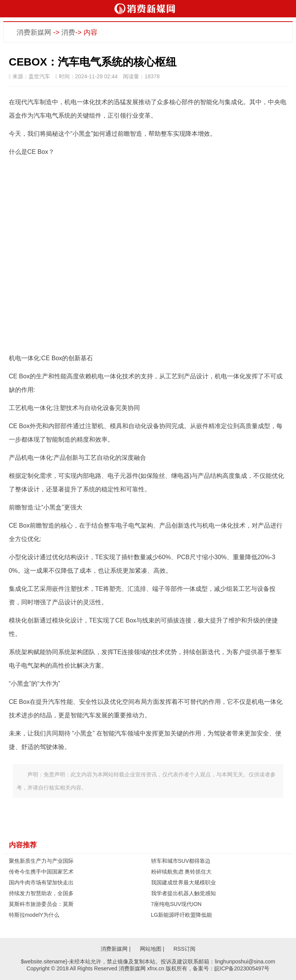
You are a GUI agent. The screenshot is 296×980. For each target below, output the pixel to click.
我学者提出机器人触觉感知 (183, 893)
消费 (68, 32)
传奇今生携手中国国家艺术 (41, 872)
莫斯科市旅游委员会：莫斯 (41, 904)
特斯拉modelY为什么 (34, 915)
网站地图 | (152, 949)
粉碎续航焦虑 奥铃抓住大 (182, 872)
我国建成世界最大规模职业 (183, 882)
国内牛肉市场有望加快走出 (41, 882)
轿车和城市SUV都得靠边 (181, 861)
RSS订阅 (184, 949)
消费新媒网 (34, 32)
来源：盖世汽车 (29, 76)
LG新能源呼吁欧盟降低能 (182, 915)
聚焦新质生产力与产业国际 (41, 861)
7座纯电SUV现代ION (176, 904)
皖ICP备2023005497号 (242, 968)
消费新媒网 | (116, 949)
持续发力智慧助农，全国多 (41, 893)
